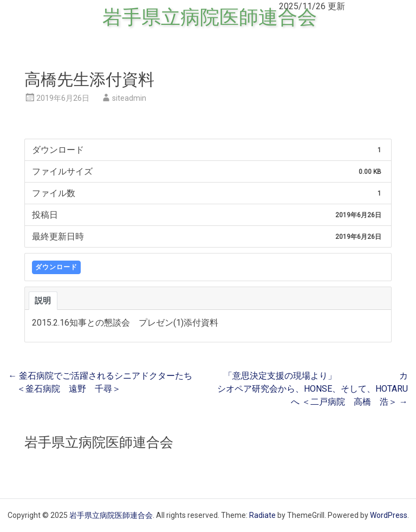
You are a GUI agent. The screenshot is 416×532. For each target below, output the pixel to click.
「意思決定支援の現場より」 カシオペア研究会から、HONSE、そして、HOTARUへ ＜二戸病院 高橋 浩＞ (313, 389)
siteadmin (129, 98)
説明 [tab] (43, 301)
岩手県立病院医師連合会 (210, 17)
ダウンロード (56, 267)
